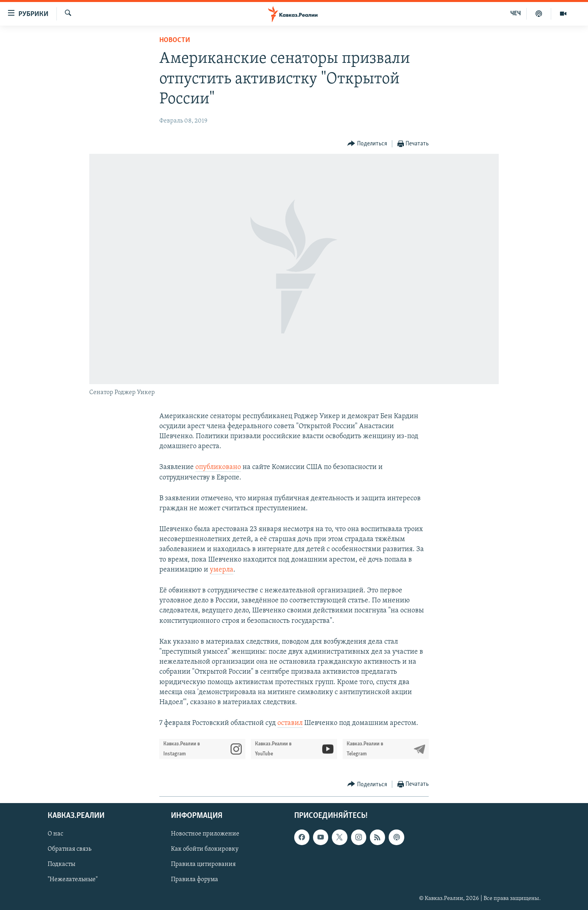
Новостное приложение (205, 834)
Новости (175, 40)
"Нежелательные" (73, 880)
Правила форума (195, 880)
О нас (55, 834)
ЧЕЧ (516, 14)
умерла (222, 570)
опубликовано (218, 467)
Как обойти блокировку (205, 850)
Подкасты (61, 865)
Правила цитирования (203, 865)
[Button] (367, 144)
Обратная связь (69, 850)
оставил (290, 723)
